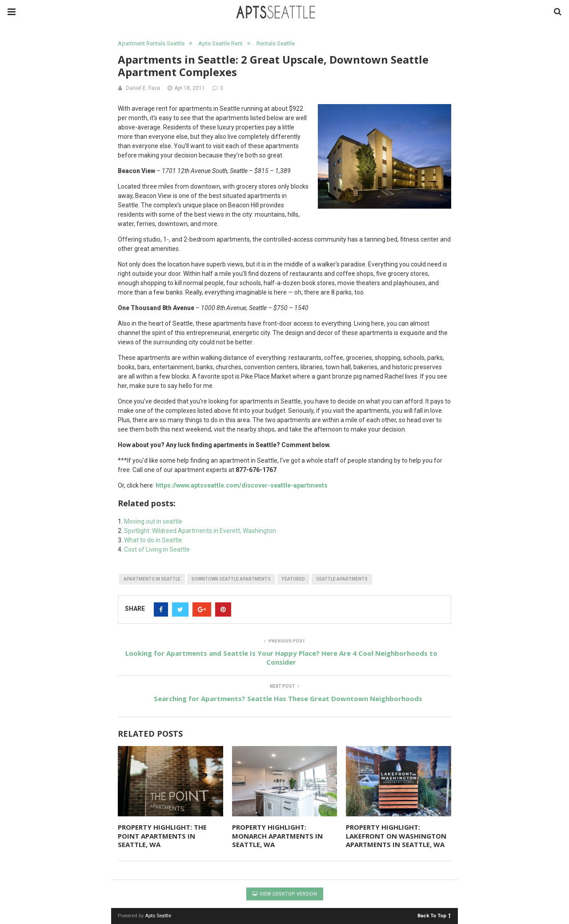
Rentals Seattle (276, 43)
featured (293, 579)
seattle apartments (342, 579)
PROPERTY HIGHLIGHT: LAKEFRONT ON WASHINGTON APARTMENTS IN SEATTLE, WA (396, 836)
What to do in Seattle (153, 540)
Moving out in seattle (153, 521)
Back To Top (434, 915)
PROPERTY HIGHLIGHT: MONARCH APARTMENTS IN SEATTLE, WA (277, 836)
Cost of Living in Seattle (157, 549)
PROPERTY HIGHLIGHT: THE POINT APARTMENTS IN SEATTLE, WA (162, 836)
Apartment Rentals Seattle (151, 43)
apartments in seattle (152, 579)
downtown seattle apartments (231, 579)
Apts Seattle (158, 916)
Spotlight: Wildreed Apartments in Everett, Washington (200, 531)
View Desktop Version (285, 894)
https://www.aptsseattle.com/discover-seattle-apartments (242, 485)
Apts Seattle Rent (220, 43)
